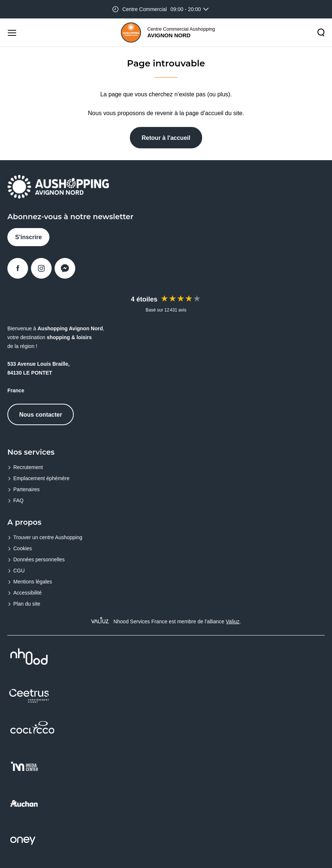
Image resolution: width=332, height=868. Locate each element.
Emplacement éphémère (41, 478)
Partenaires (27, 489)
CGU (19, 571)
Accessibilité (27, 593)
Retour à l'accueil (166, 138)
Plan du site (27, 604)
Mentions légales (33, 582)
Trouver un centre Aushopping (48, 537)
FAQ (18, 500)
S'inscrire (28, 237)
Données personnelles (39, 559)
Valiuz (233, 621)
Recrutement (28, 467)
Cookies (23, 548)
